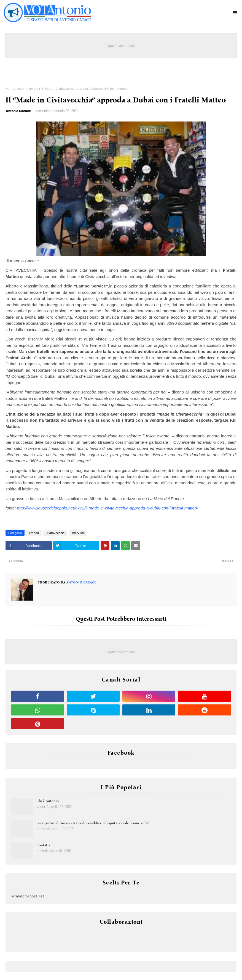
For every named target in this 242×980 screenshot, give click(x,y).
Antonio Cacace (18, 111)
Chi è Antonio (48, 801)
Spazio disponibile (121, 46)
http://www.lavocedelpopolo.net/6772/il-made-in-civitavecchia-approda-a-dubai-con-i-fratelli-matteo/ (108, 508)
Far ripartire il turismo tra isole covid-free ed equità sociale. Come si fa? (92, 823)
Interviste (31, 88)
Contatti (43, 845)
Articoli (34, 533)
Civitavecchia (55, 533)
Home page (14, 88)
